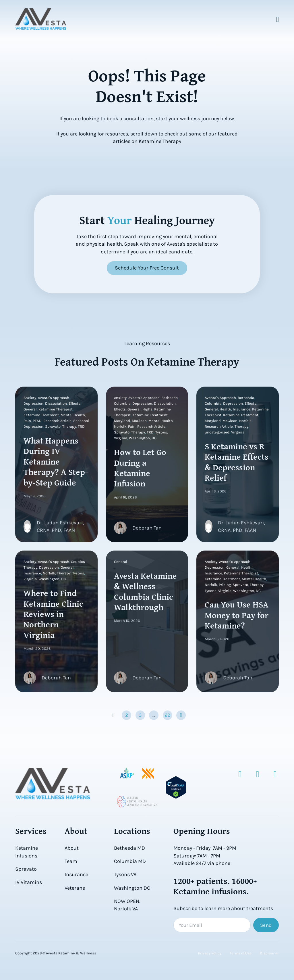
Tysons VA (125, 875)
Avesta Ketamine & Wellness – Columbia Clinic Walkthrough (146, 592)
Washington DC (132, 888)
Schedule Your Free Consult (147, 268)
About (72, 848)
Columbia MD (130, 861)
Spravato (26, 869)
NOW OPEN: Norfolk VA (127, 905)
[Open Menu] (278, 20)
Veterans (75, 888)
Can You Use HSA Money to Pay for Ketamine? (237, 615)
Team (71, 861)
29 (167, 715)
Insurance (76, 875)
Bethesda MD (129, 848)
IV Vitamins (29, 882)
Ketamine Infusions (27, 852)
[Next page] (181, 716)
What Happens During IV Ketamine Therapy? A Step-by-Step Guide (56, 461)
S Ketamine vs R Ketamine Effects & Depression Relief (237, 462)
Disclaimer (269, 953)
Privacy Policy (210, 953)
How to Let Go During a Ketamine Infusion (140, 468)
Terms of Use (241, 953)
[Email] (212, 925)
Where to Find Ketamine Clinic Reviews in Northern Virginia (53, 614)
